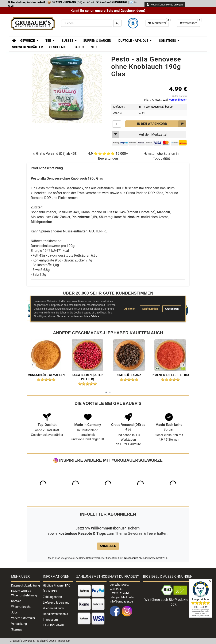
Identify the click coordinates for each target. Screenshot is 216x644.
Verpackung (19, 624)
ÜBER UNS (50, 591)
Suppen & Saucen (97, 41)
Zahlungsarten (52, 597)
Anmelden (108, 546)
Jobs (14, 612)
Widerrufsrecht (21, 607)
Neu (94, 47)
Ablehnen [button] (130, 309)
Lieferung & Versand (56, 603)
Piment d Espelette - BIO (170, 375)
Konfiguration (150, 309)
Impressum (50, 620)
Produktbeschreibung (47, 168)
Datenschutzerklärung (25, 585)
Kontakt (16, 601)
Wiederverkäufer (54, 608)
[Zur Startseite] (13, 40)
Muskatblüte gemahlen (46, 375)
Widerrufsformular (23, 618)
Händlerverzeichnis (55, 614)
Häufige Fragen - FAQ (57, 585)
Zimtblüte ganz (129, 375)
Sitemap (17, 629)
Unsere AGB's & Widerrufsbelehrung (24, 593)
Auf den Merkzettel (140, 135)
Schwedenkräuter (27, 47)
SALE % (79, 47)
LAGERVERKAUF (54, 625)
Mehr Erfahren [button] (92, 316)
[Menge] (117, 124)
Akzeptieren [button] (172, 309)
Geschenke (58, 47)
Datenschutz (131, 558)
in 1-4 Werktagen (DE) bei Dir (156, 107)
